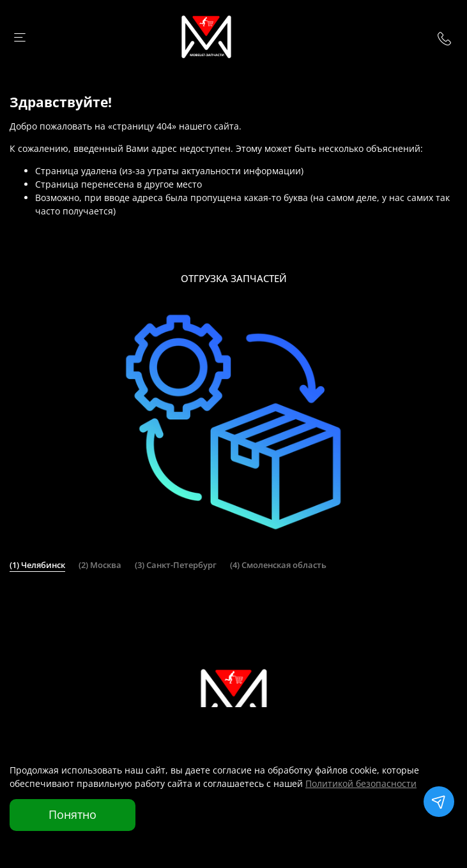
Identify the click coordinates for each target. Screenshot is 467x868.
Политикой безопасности (361, 783)
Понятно (73, 814)
